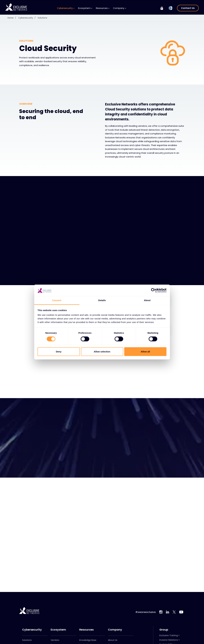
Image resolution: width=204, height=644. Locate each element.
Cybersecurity (66, 8)
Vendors (55, 640)
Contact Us (188, 8)
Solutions (43, 18)
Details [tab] (102, 300)
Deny (59, 351)
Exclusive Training (169, 635)
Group (164, 630)
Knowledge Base (88, 640)
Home (13, 18)
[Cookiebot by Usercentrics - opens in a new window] (153, 290)
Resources (103, 8)
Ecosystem (85, 8)
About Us (113, 640)
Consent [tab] (57, 300)
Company (120, 8)
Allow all (145, 351)
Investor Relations (169, 640)
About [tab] (147, 300)
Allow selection (102, 351)
